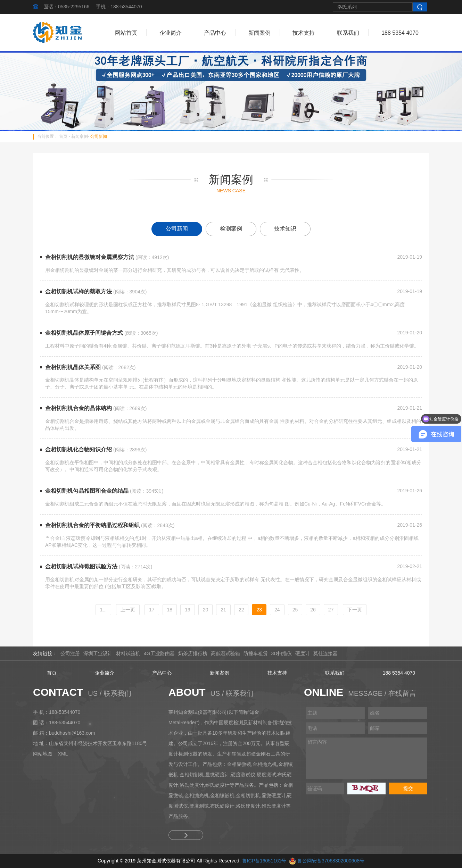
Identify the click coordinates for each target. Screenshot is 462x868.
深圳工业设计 (98, 653)
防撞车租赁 (256, 653)
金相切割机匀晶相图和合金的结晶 (87, 491)
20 (206, 610)
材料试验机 (128, 653)
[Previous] (128, 610)
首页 (63, 136)
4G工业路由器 (159, 653)
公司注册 (70, 653)
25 (295, 610)
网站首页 (126, 33)
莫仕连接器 (325, 653)
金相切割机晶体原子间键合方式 (84, 333)
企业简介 (171, 33)
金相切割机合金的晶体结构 (79, 408)
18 (170, 610)
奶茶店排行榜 (193, 653)
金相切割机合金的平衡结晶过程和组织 (92, 525)
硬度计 (303, 653)
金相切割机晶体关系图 (73, 367)
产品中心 (215, 33)
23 (259, 610)
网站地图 (43, 754)
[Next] (355, 610)
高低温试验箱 (225, 653)
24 (277, 610)
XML (63, 754)
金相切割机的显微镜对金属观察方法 (90, 257)
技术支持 (304, 33)
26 (313, 610)
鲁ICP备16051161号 (264, 861)
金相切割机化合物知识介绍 (79, 449)
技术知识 (285, 229)
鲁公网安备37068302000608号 (331, 861)
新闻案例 (259, 33)
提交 (408, 788)
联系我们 (348, 33)
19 (188, 610)
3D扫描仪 (282, 653)
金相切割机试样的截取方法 (79, 291)
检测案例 (231, 229)
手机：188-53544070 (119, 7)
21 (223, 610)
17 (152, 610)
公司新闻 (99, 136)
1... (103, 610)
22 (241, 610)
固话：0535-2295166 (66, 7)
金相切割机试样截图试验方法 (81, 566)
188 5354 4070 (400, 33)
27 (331, 610)
